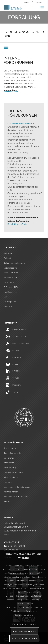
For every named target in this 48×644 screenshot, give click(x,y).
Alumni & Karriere (11, 492)
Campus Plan (9, 282)
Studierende (9, 458)
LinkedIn (16, 371)
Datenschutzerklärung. (24, 615)
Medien (7, 501)
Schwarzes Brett (11, 273)
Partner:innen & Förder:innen (16, 497)
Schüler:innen (10, 448)
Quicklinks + (40, 2)
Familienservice (10, 292)
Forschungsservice (21, 124)
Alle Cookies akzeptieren (24, 638)
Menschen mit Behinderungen (17, 487)
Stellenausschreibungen (14, 263)
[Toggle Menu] (42, 7)
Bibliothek (8, 253)
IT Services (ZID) (11, 287)
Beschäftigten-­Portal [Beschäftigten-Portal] (21, 343)
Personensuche (10, 277)
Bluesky (16, 364)
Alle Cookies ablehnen (24, 631)
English (27, 2)
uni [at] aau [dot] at (16, 546)
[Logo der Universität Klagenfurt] (20, 9)
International (9, 463)
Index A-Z (8, 307)
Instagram (17, 385)
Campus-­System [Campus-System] (19, 329)
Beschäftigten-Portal (17, 224)
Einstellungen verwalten (24, 624)
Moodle (16, 350)
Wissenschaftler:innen (13, 472)
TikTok (15, 392)
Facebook (17, 357)
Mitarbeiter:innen (11, 477)
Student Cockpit (19, 336)
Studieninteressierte (12, 453)
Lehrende (8, 482)
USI (5, 297)
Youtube (16, 378)
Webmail (7, 258)
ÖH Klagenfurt (10, 302)
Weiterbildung (10, 468)
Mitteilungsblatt (10, 268)
